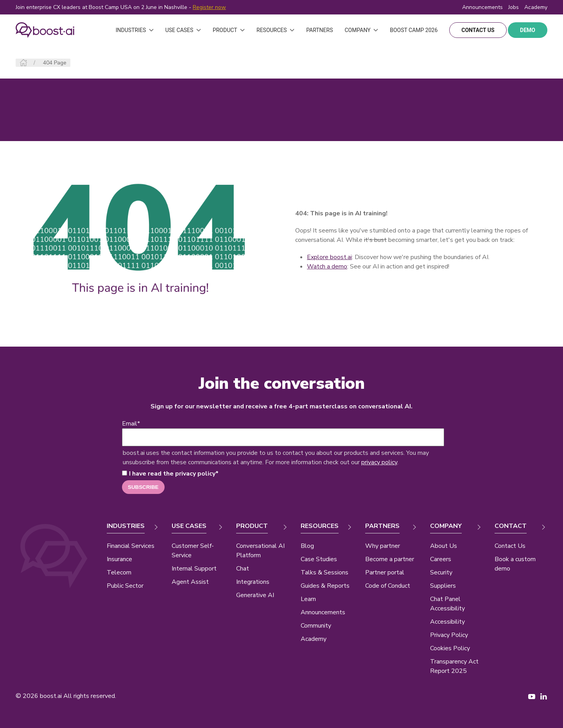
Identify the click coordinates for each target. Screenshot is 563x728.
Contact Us (510, 546)
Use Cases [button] (183, 30)
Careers (441, 559)
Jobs (514, 7)
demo (528, 30)
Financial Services (131, 546)
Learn (308, 599)
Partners (319, 30)
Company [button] (361, 30)
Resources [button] (275, 30)
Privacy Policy (449, 635)
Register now (209, 7)
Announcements (482, 7)
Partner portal (385, 572)
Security (441, 572)
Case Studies (319, 559)
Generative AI (255, 595)
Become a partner (390, 559)
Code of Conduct (388, 586)
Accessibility (447, 622)
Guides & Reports (325, 586)
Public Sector (125, 586)
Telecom (119, 572)
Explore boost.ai (329, 257)
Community (316, 626)
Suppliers (443, 586)
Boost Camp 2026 (414, 30)
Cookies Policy (450, 648)
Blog (307, 546)
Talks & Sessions (325, 572)
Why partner (383, 546)
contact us (478, 30)
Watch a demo (327, 267)
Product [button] (229, 30)
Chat (243, 569)
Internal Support (194, 569)
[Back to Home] (45, 30)
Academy (314, 639)
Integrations (253, 582)
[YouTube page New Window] (532, 696)
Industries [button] (135, 30)
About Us (444, 546)
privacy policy (379, 462)
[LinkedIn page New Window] (543, 696)
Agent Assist (190, 582)
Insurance (119, 559)
